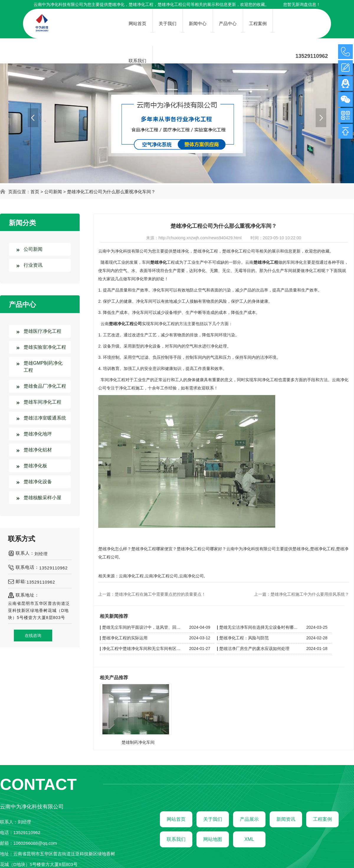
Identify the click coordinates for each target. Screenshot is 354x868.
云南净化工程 (131, 576)
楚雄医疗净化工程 (42, 331)
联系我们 (176, 839)
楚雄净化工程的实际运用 (125, 638)
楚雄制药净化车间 (138, 742)
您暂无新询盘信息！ (302, 4)
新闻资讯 (286, 819)
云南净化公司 (191, 576)
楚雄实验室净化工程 (45, 347)
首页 (35, 192)
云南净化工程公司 (161, 576)
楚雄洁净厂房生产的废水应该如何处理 (254, 648)
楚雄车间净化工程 (42, 402)
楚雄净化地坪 (38, 434)
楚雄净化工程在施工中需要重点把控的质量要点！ (160, 594)
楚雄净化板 (35, 466)
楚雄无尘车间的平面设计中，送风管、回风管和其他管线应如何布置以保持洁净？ (142, 627)
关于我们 (213, 819)
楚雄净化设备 (38, 482)
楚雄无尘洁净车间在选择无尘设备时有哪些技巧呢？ (259, 627)
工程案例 (322, 819)
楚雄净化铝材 (38, 450)
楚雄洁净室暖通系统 (45, 418)
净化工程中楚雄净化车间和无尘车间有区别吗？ (142, 648)
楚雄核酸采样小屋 (42, 498)
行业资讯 (33, 265)
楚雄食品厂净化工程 (45, 386)
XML (249, 839)
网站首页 (176, 819)
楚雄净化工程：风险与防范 (244, 638)
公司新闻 (53, 192)
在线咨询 (33, 636)
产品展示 (249, 819)
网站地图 (213, 839)
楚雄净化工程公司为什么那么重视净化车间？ (111, 192)
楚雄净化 (116, 4)
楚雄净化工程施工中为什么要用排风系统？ (310, 594)
